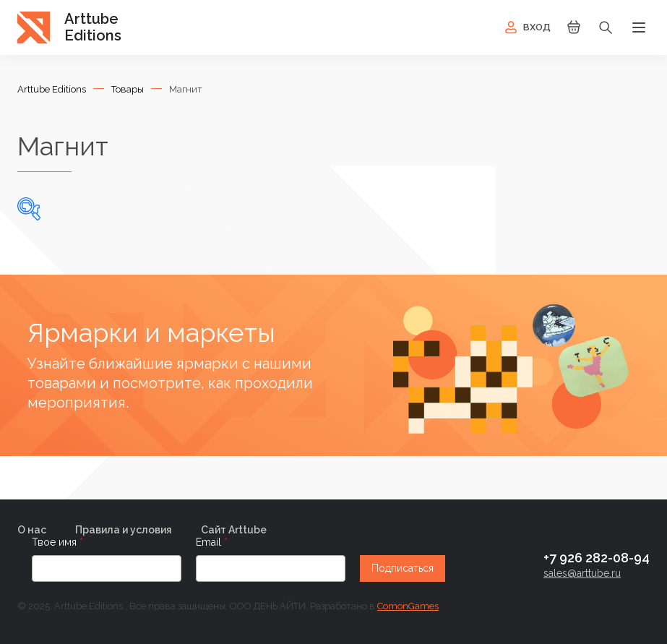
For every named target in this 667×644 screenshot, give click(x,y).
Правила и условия (124, 530)
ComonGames (408, 606)
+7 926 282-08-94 (597, 558)
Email (210, 542)
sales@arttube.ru (582, 573)
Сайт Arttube (234, 530)
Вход (526, 27)
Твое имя (56, 542)
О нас (32, 530)
